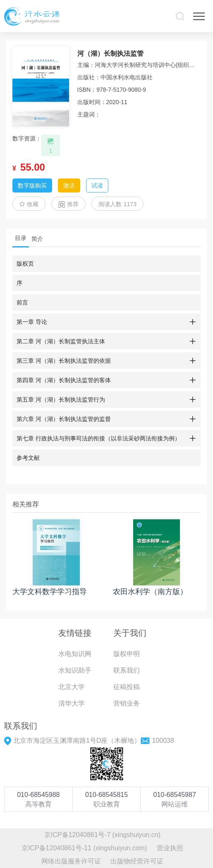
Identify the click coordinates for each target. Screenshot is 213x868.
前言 (22, 302)
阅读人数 (117, 204)
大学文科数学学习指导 (50, 592)
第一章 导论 (32, 322)
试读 (97, 185)
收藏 (29, 204)
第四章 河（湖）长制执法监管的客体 (64, 380)
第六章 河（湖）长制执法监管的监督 (64, 419)
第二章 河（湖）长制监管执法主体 (61, 341)
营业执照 (170, 848)
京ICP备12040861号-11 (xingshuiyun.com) (84, 848)
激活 (69, 185)
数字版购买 (32, 185)
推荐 (68, 204)
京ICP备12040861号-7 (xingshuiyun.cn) (102, 835)
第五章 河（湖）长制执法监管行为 (61, 400)
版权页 (25, 264)
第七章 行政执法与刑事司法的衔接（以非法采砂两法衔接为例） (98, 438)
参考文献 (28, 458)
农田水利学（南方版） (150, 592)
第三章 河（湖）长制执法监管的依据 (64, 361)
